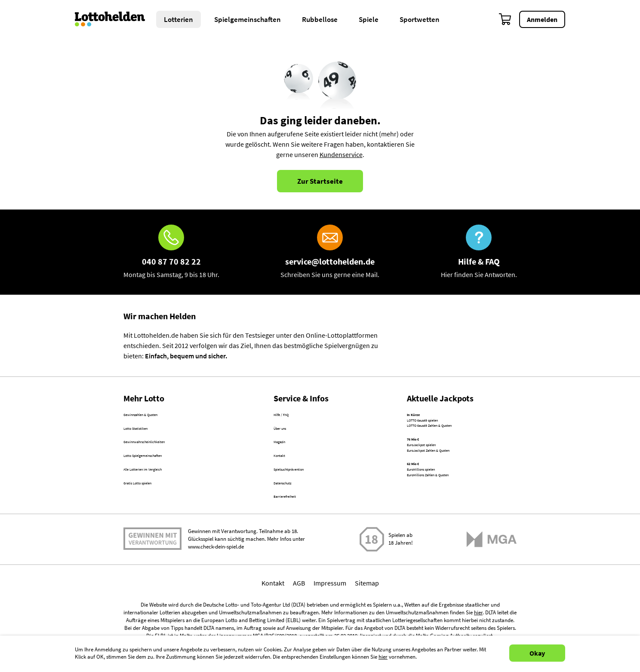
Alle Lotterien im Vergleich (161, 490)
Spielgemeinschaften (248, 19)
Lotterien (178, 19)
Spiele (369, 19)
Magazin (286, 453)
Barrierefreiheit (296, 527)
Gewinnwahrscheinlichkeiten (165, 453)
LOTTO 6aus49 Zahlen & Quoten (453, 437)
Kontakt (285, 472)
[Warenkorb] (505, 19)
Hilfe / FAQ (289, 416)
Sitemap (367, 616)
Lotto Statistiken (147, 435)
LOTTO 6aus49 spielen (439, 426)
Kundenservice (341, 154)
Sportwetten (420, 19)
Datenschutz (292, 509)
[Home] (115, 19)
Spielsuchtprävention (305, 490)
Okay (537, 653)
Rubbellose (320, 19)
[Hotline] (171, 252)
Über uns (287, 435)
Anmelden (542, 19)
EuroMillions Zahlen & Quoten (450, 515)
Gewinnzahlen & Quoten (158, 416)
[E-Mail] (330, 252)
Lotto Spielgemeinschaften (162, 472)
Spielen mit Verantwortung (152, 572)
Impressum (330, 616)
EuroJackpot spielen (437, 465)
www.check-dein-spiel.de (216, 580)
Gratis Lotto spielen (152, 509)
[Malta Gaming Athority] (492, 572)
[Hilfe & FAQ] (479, 252)
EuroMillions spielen (436, 505)
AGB (299, 616)
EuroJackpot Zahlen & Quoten (451, 476)
